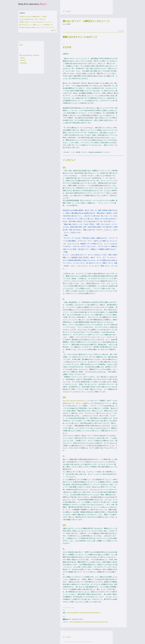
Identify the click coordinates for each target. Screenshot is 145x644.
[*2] (87, 490)
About (21, 45)
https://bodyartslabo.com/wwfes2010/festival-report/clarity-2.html (89, 622)
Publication (23, 63)
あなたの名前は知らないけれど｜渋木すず (32, 19)
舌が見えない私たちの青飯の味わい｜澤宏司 (33, 17)
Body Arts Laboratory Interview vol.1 (74, 401)
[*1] (74, 477)
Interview (23, 60)
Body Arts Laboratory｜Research (29, 55)
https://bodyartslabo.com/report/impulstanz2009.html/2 (83, 613)
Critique (22, 58)
